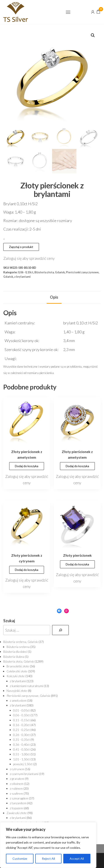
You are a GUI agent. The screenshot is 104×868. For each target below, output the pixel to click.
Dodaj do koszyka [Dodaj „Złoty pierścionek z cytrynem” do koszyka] (27, 570)
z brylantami (22, 277)
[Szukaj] (60, 630)
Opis (54, 297)
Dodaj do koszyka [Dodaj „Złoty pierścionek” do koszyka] (77, 564)
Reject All (48, 859)
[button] (68, 12)
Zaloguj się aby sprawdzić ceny (29, 258)
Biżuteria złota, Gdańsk (50, 272)
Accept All (77, 859)
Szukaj (9, 621)
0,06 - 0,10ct (26, 272)
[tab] (54, 298)
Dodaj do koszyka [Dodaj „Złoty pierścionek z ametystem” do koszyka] (27, 466)
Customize (20, 859)
